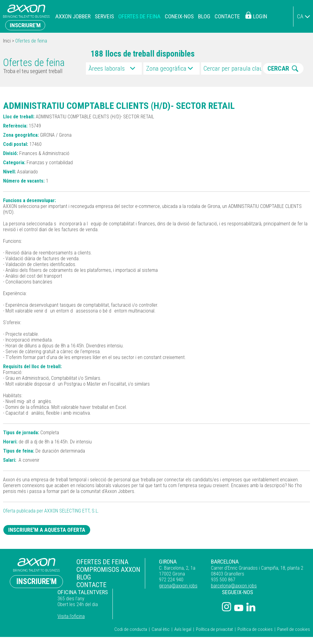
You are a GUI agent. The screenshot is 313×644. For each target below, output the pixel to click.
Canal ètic (161, 623)
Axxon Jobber (73, 16)
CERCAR (278, 68)
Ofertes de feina (139, 16)
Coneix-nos (179, 16)
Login (260, 16)
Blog (204, 16)
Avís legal (183, 623)
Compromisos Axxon (81, 569)
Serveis (104, 16)
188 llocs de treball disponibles (143, 54)
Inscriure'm (25, 25)
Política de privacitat (214, 623)
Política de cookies (255, 623)
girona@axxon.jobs (135, 586)
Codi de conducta (131, 623)
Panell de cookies (294, 623)
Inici (7, 41)
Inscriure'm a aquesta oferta (52, 530)
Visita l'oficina (266, 586)
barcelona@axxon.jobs (179, 586)
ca (300, 16)
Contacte (227, 16)
